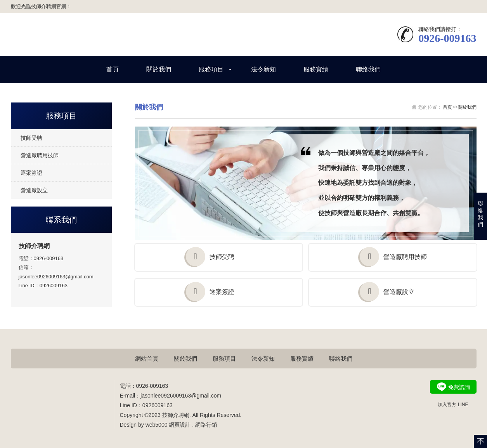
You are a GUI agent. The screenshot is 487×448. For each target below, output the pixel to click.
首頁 (113, 69)
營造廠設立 (34, 190)
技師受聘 (31, 138)
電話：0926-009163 (41, 258)
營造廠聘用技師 (40, 155)
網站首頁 (147, 359)
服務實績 (316, 69)
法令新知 (263, 69)
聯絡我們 (368, 69)
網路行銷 (206, 425)
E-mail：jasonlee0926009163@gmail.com (171, 396)
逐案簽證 (31, 173)
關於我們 (159, 69)
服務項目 (211, 69)
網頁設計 (180, 425)
